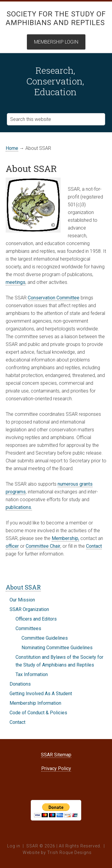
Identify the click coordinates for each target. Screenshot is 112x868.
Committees (28, 628)
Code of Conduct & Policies (38, 713)
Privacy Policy (56, 768)
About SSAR (23, 587)
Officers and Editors (36, 619)
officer (12, 546)
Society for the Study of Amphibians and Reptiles (56, 18)
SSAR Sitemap (56, 755)
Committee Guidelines (45, 638)
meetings (16, 282)
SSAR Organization (29, 609)
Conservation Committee (54, 298)
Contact (94, 546)
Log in (14, 846)
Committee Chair (43, 546)
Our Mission (22, 600)
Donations (20, 684)
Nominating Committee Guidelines (57, 648)
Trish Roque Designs (69, 852)
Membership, (65, 538)
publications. (19, 507)
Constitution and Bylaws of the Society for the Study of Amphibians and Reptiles (59, 661)
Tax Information (32, 674)
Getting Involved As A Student (41, 694)
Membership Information (35, 703)
